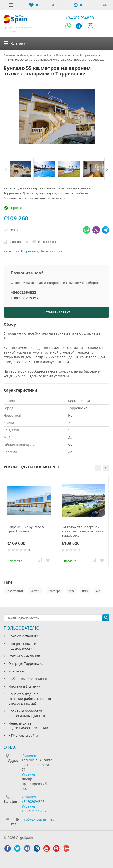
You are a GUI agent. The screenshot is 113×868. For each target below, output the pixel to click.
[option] (20, 169)
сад (98, 591)
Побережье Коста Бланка (29, 679)
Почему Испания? (23, 636)
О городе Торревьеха (26, 664)
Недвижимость (51, 251)
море (71, 591)
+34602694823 (80, 18)
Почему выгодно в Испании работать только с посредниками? (30, 699)
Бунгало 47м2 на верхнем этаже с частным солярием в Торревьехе (83, 531)
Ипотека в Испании (25, 686)
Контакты (16, 671)
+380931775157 (25, 298)
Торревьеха (29, 251)
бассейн (36, 591)
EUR (106, 5)
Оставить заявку (57, 312)
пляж (85, 591)
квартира (54, 591)
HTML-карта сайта (23, 735)
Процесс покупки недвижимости (22, 646)
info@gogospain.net (38, 819)
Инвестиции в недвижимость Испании (28, 726)
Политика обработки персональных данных (27, 713)
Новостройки (14, 591)
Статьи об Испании (24, 656)
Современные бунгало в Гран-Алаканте (25, 529)
